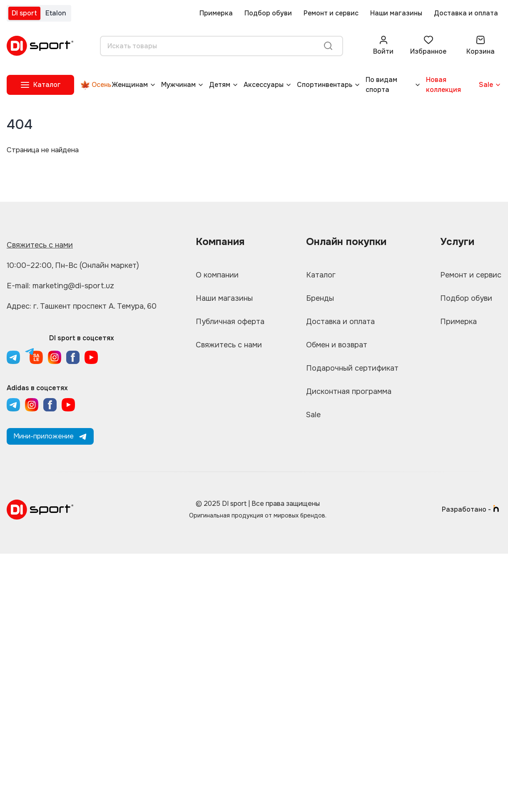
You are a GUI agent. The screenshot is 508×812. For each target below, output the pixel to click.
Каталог (321, 275)
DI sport (24, 13)
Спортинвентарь (325, 85)
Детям (220, 85)
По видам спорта (381, 85)
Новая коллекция (443, 85)
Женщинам (130, 85)
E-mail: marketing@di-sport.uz (60, 286)
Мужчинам (178, 85)
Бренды (320, 298)
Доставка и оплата (466, 13)
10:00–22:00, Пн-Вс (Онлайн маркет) (73, 265)
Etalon (56, 13)
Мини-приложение (50, 436)
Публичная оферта (230, 322)
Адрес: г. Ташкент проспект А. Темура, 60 (82, 306)
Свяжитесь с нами (40, 245)
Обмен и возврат (337, 345)
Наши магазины (396, 13)
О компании (217, 275)
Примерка (216, 13)
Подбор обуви (268, 13)
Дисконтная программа (349, 391)
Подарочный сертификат (352, 368)
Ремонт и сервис (331, 13)
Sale (486, 85)
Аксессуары (264, 85)
